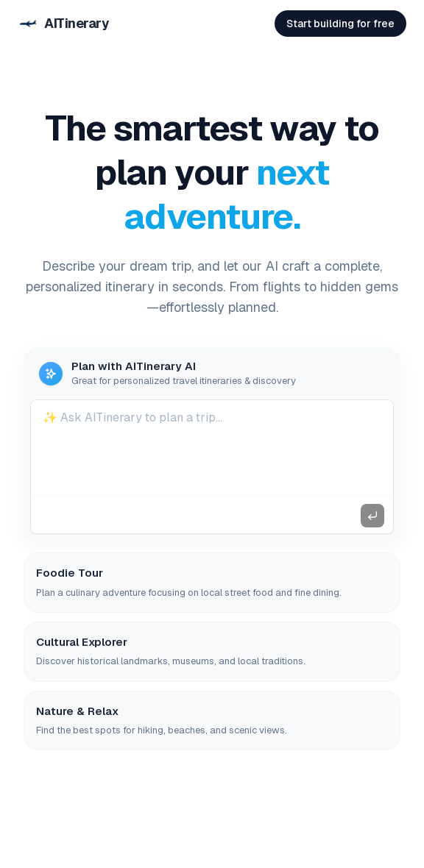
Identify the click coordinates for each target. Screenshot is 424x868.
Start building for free (340, 24)
